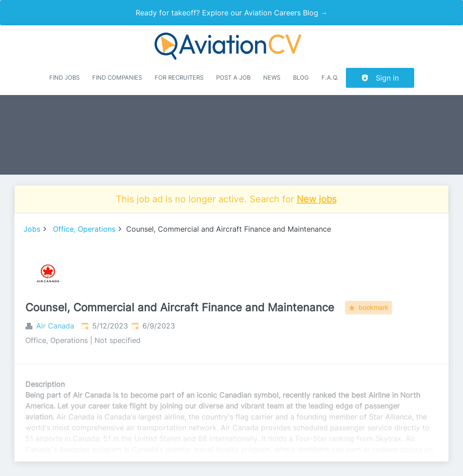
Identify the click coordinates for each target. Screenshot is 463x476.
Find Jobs (64, 78)
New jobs (317, 199)
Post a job (233, 78)
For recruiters (179, 78)
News (272, 78)
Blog (301, 78)
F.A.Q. (330, 78)
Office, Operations (84, 229)
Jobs (32, 229)
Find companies (117, 78)
